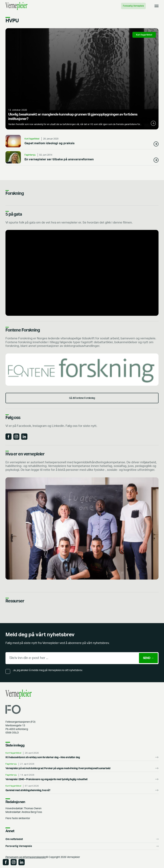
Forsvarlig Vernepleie (133, 6)
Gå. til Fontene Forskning (82, 398)
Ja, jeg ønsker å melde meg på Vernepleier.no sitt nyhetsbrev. (48, 670)
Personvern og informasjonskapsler (26, 857)
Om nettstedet (14, 839)
